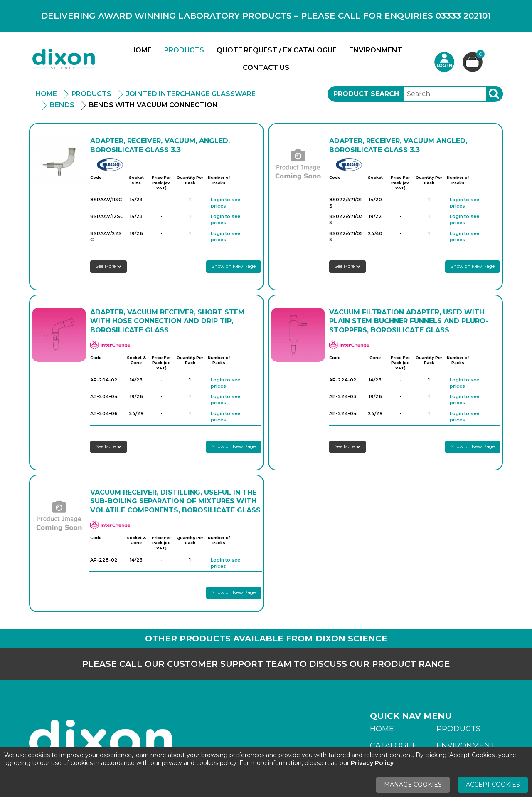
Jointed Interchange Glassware (191, 94)
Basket (479, 55)
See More (108, 266)
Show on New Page (234, 266)
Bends (62, 105)
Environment (376, 50)
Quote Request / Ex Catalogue (277, 50)
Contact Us (266, 68)
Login (444, 62)
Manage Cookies (413, 785)
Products (184, 50)
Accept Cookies (493, 785)
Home (141, 50)
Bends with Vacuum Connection (153, 105)
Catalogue (394, 745)
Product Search (366, 94)
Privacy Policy (372, 763)
